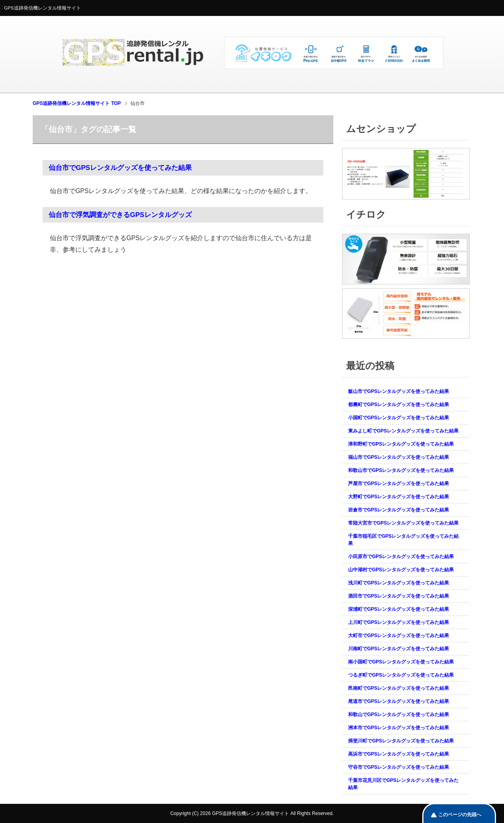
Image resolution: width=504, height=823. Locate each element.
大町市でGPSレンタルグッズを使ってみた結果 (399, 636)
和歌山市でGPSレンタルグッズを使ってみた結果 (401, 470)
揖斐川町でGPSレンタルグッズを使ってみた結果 (401, 741)
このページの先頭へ (460, 815)
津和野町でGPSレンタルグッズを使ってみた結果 (401, 444)
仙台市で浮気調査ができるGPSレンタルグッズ (120, 215)
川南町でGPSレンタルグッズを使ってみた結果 (399, 649)
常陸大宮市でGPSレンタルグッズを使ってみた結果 (403, 523)
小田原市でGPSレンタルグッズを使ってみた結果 (401, 557)
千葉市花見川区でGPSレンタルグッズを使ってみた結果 (403, 784)
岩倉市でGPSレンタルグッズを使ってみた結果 (399, 510)
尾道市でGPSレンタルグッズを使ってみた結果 (399, 701)
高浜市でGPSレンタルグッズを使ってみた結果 (399, 754)
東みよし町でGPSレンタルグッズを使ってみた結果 (403, 431)
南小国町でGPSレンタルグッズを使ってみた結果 (401, 662)
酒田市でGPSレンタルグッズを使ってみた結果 (399, 596)
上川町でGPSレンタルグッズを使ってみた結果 (399, 622)
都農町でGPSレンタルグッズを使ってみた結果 (399, 405)
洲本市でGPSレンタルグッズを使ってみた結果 (399, 728)
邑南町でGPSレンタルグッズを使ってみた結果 (399, 688)
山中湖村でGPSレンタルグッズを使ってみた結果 (401, 570)
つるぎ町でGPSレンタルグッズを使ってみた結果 (401, 675)
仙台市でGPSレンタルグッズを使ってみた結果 (120, 168)
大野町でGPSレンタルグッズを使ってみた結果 (399, 497)
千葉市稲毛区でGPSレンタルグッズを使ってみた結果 (403, 540)
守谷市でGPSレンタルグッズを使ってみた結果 (399, 767)
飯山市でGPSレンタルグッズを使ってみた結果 (399, 391)
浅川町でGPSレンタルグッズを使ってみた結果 (399, 583)
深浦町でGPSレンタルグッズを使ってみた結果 (399, 609)
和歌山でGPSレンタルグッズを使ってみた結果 (399, 714)
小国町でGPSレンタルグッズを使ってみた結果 (399, 418)
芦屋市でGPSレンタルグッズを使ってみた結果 (399, 484)
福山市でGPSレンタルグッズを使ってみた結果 (399, 457)
